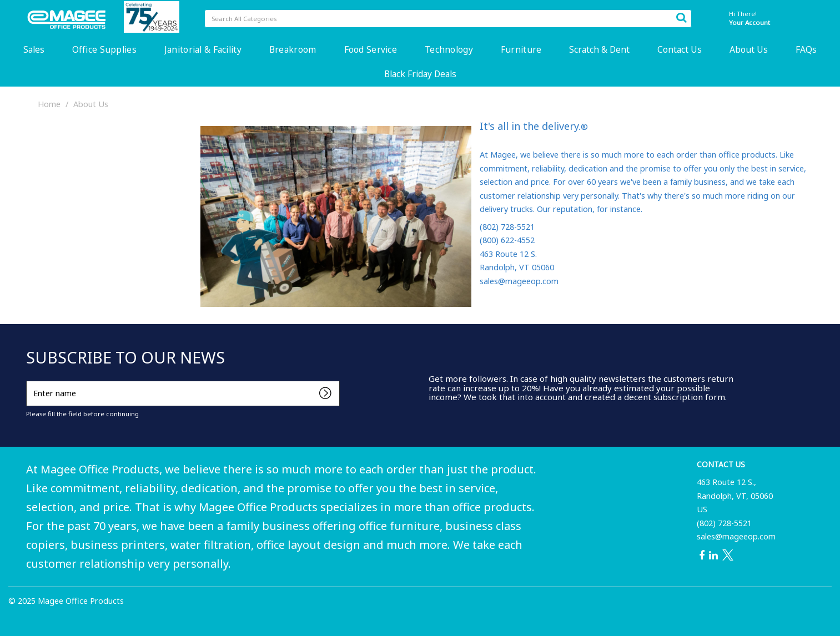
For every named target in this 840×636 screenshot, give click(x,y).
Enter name (29, 380)
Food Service (371, 49)
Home (49, 104)
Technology (449, 49)
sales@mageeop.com (736, 536)
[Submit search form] (681, 17)
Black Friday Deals (420, 74)
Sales (34, 49)
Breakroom (293, 49)
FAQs (806, 49)
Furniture (521, 49)
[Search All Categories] (448, 19)
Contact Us (680, 49)
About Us (749, 49)
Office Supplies (104, 49)
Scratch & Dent (599, 49)
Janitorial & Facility (203, 49)
